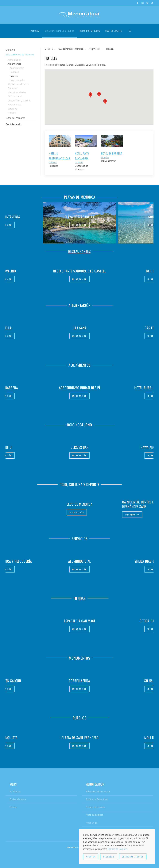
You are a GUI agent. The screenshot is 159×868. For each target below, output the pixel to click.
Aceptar (91, 857)
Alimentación (14, 60)
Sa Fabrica (15, 793)
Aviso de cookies (94, 816)
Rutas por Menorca (90, 31)
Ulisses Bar (80, 446)
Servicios (12, 109)
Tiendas (12, 113)
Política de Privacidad (97, 800)
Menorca (35, 31)
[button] (130, 31)
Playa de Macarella (79, 217)
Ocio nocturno (15, 96)
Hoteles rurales (17, 80)
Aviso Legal (92, 824)
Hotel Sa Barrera (112, 153)
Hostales (14, 72)
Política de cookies (95, 808)
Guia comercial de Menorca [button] (60, 31)
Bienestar (12, 88)
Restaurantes (14, 105)
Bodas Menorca (18, 800)
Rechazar (109, 857)
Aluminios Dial (79, 560)
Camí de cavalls (114, 31)
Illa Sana (79, 327)
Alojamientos (14, 64)
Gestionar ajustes (133, 857)
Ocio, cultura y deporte (19, 101)
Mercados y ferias (17, 92)
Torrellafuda (79, 679)
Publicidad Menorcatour (98, 793)
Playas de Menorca (80, 196)
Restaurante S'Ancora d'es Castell (80, 271)
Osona (13, 808)
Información (79, 225)
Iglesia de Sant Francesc (80, 736)
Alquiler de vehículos (18, 84)
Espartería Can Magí (79, 620)
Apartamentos (17, 68)
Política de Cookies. (118, 849)
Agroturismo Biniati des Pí (79, 386)
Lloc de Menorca (80, 504)
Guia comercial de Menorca (20, 55)
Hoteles (53, 162)
